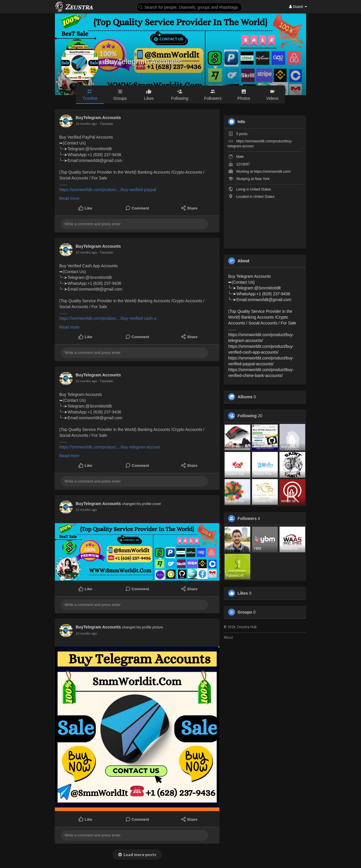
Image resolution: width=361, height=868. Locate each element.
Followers (247, 518)
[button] (189, 7)
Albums (245, 397)
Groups (245, 612)
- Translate (105, 124)
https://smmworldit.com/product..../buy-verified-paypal (108, 190)
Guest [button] (298, 7)
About (228, 638)
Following (247, 416)
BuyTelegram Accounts (143, 62)
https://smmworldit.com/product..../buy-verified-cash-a (108, 318)
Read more (69, 198)
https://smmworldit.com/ (272, 172)
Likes (243, 593)
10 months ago (86, 124)
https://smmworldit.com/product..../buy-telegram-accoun (110, 447)
